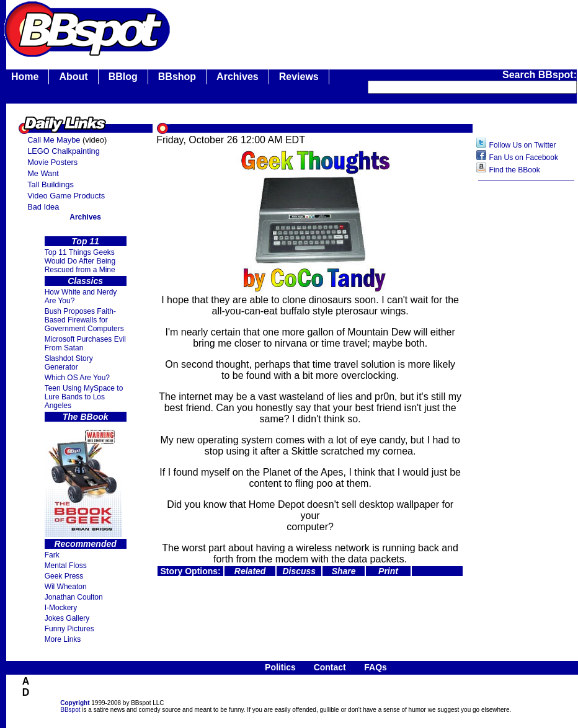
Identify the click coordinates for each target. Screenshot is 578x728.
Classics (85, 281)
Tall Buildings (51, 184)
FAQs (376, 667)
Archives (238, 77)
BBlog (123, 77)
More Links (63, 639)
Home (25, 77)
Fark (52, 555)
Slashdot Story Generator (69, 363)
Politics (280, 667)
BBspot (70, 710)
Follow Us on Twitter (523, 145)
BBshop (177, 77)
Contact (330, 667)
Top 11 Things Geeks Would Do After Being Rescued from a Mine (80, 261)
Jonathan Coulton (74, 597)
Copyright (75, 703)
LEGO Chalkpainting (64, 151)
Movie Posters (52, 162)
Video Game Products (66, 196)
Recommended (85, 544)
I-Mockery (61, 608)
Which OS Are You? (77, 378)
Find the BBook (515, 170)
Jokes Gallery (67, 618)
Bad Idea (43, 207)
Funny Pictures (69, 629)
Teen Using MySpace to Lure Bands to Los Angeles (84, 397)
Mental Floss (66, 566)
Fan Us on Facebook (524, 158)
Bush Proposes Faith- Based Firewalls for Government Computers (84, 320)
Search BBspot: (540, 75)
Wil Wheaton (66, 587)
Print (388, 571)
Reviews (299, 77)
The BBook (86, 417)
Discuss (299, 571)
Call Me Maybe (54, 140)
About (73, 77)
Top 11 (85, 241)
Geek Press (64, 576)
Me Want (43, 173)
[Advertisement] (527, 383)
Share (344, 571)
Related (250, 571)
